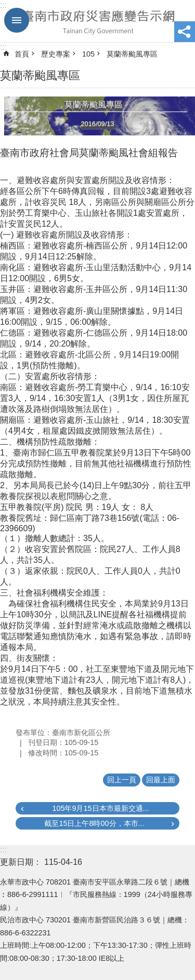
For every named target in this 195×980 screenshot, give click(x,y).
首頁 (22, 54)
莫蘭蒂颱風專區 (132, 54)
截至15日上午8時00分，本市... (94, 823)
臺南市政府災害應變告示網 (97, 21)
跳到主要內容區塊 (5, 5)
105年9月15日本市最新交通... (100, 808)
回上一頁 (122, 780)
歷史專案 (56, 54)
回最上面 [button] (161, 780)
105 (88, 54)
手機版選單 (17, 20)
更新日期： (21, 862)
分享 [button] (185, 32)
